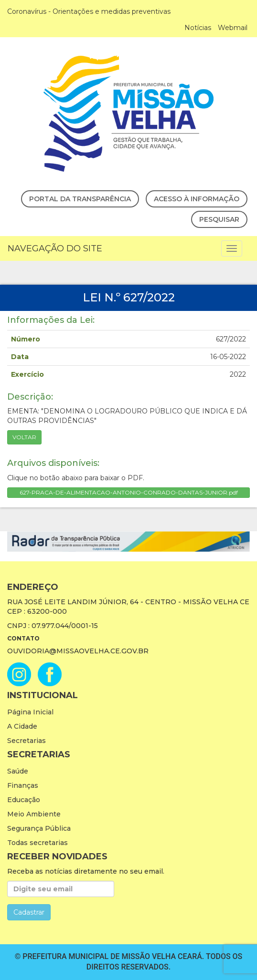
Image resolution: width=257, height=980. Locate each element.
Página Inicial (30, 712)
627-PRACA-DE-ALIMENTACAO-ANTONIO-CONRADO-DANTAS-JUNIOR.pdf (129, 492)
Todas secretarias (37, 843)
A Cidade (22, 726)
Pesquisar (219, 219)
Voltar (24, 437)
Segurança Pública (39, 828)
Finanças (23, 785)
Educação (24, 800)
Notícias (198, 28)
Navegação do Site (55, 248)
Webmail (233, 28)
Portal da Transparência (80, 199)
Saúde (18, 771)
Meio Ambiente (34, 814)
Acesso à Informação (197, 199)
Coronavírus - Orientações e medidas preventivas (89, 11)
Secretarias (27, 741)
